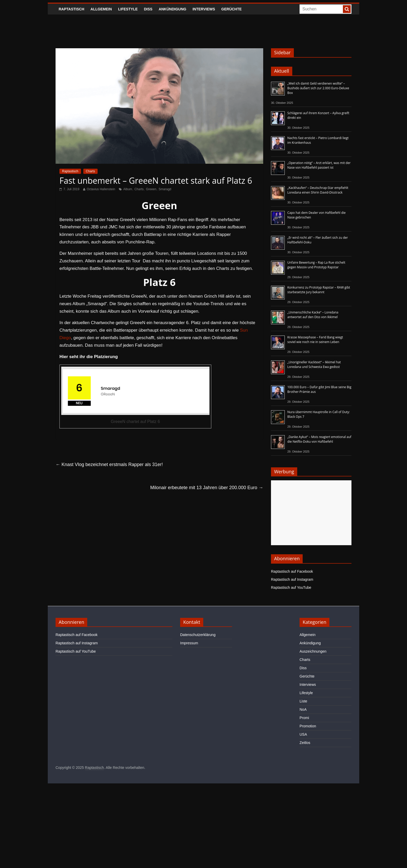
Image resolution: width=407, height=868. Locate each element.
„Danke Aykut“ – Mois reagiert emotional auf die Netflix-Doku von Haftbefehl (319, 439)
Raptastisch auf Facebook (292, 571)
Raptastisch (72, 9)
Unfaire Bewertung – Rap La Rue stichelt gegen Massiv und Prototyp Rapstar (316, 265)
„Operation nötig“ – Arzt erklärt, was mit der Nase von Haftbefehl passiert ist (319, 165)
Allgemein (101, 9)
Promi (304, 718)
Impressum (189, 643)
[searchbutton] (347, 9)
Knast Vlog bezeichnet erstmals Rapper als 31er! (109, 464)
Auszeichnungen (313, 651)
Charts (90, 171)
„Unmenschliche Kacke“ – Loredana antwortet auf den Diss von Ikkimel (313, 315)
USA (303, 734)
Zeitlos (305, 743)
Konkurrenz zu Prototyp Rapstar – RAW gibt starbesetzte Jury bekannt (319, 290)
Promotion (308, 726)
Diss (148, 9)
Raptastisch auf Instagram (292, 579)
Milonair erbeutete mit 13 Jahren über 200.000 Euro (207, 488)
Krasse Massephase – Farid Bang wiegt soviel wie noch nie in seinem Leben (315, 340)
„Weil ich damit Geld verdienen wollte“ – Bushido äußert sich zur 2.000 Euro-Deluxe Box (318, 88)
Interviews (204, 9)
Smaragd (165, 189)
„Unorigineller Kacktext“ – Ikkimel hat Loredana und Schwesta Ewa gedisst (314, 364)
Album (128, 189)
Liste (303, 701)
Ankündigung (172, 9)
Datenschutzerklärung (198, 635)
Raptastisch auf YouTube (291, 587)
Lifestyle (128, 9)
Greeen (151, 189)
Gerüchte (232, 9)
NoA (303, 709)
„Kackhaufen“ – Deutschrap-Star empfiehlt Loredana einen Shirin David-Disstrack (318, 190)
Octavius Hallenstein (101, 189)
